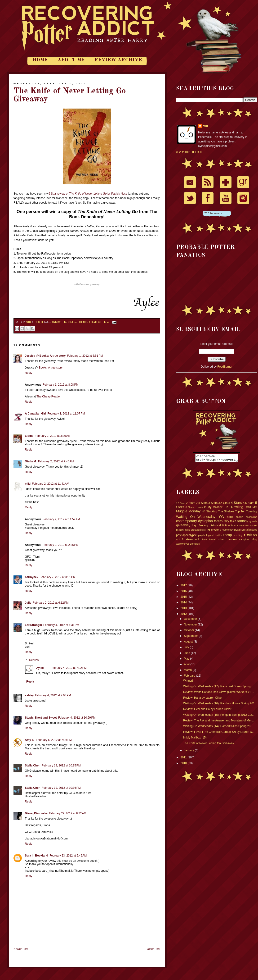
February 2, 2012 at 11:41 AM (51, 484)
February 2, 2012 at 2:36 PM (60, 545)
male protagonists (194, 531)
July (187, 649)
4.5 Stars (249, 504)
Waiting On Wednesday (196, 518)
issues (253, 527)
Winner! (188, 682)
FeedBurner (225, 367)
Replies (34, 660)
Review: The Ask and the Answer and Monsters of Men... (219, 722)
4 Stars (236, 504)
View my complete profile (189, 152)
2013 (184, 610)
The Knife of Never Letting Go (94, 322)
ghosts (253, 523)
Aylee (29, 322)
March (188, 671)
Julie (28, 603)
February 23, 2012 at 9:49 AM (68, 856)
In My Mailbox (213, 509)
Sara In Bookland (36, 856)
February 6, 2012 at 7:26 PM (54, 740)
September (191, 637)
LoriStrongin (33, 625)
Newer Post (21, 949)
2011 (184, 759)
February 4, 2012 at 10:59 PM (77, 718)
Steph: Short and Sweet (41, 718)
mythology (228, 531)
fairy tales (230, 523)
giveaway (58, 322)
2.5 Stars (202, 504)
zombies (195, 545)
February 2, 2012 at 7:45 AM (56, 461)
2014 (184, 604)
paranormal (241, 531)
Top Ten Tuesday (246, 513)
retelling (238, 537)
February (190, 677)
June (187, 654)
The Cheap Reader (49, 397)
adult (230, 518)
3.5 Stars (224, 504)
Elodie (29, 436)
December (191, 620)
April (187, 666)
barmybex (32, 577)
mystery (216, 531)
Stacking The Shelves (220, 513)
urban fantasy (227, 541)
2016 (184, 593)
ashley (29, 695)
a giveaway (87, 285)
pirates (253, 531)
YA (221, 518)
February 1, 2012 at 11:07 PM (66, 414)
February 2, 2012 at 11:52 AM (61, 519)
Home (40, 60)
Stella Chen (33, 766)
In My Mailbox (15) (195, 739)
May (187, 660)
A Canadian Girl (36, 414)
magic (180, 531)
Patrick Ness (71, 322)
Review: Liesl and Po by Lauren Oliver (207, 711)
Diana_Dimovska (36, 813)
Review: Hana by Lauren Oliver (203, 699)
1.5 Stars (181, 504)
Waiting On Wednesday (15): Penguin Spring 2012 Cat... (219, 716)
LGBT (248, 509)
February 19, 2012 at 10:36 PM (61, 788)
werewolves (183, 545)
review (251, 536)
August (189, 643)
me (208, 531)
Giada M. (31, 461)
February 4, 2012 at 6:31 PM (61, 625)
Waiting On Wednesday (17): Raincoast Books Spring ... (218, 688)
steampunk (193, 541)
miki (28, 484)
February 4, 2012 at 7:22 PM (69, 668)
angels (240, 518)
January (189, 752)
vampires (244, 541)
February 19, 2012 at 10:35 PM (61, 766)
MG (255, 509)
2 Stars (191, 504)
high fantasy (200, 527)
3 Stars (213, 504)
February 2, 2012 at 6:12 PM (51, 603)
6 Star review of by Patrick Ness (88, 194)
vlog (254, 541)
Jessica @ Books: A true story (45, 356)
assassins (251, 518)
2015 (184, 598)
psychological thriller (210, 537)
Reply (29, 373)
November (191, 626)
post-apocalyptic (186, 537)
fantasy (243, 522)
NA (203, 513)
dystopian (205, 522)
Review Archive (118, 60)
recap (228, 536)
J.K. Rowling (233, 508)
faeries (218, 523)
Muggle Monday (188, 513)
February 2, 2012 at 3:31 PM (58, 577)
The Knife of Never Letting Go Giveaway (209, 745)
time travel (209, 541)
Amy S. (30, 740)
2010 (184, 765)
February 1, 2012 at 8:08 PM (60, 385)
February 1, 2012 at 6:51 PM (85, 356)
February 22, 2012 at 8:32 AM (68, 813)
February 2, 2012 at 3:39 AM (53, 436)
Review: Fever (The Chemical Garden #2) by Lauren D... (219, 733)
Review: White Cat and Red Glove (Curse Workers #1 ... (219, 693)
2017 (184, 587)
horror (235, 527)
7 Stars (199, 509)
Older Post (153, 949)
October (189, 632)
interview (244, 527)
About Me (71, 60)
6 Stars (190, 509)
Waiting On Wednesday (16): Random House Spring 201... (220, 705)
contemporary (187, 522)
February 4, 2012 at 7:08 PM (53, 695)
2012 (184, 615)
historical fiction (220, 527)
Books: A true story (51, 368)
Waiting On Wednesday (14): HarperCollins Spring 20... (218, 728)
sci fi (180, 541)
